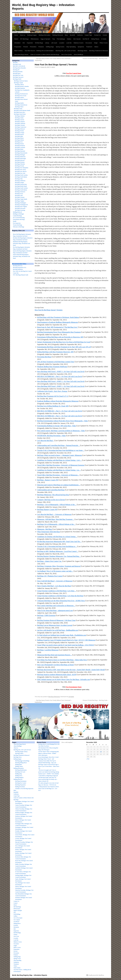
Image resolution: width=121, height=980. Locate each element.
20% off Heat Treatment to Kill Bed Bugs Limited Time (56, 362)
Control (105, 35)
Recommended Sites (19, 264)
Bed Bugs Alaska (19, 118)
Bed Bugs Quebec (19, 103)
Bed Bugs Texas (19, 194)
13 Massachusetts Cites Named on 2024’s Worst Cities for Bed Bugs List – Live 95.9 (49, 789)
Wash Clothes (18, 51)
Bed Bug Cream (17, 64)
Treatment (89, 47)
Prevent (26, 47)
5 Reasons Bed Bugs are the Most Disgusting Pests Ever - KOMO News (61, 601)
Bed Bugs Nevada (19, 166)
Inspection (30, 43)
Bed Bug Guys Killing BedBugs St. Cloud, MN (53, 406)
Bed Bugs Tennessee (20, 192)
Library (47, 43)
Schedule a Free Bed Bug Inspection (24, 789)
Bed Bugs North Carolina (21, 175)
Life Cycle (54, 43)
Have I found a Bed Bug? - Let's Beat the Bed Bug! (54, 586)
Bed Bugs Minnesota (54, 697)
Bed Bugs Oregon (19, 183)
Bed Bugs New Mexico (21, 171)
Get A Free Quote (66, 55)
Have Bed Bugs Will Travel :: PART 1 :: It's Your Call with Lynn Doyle (61, 386)
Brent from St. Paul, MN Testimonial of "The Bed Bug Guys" (58, 327)
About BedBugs (78, 55)
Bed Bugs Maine (19, 149)
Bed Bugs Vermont (20, 197)
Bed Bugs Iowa (19, 142)
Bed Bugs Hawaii (19, 134)
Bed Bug (15, 62)
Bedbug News (19, 776)
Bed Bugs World (17, 79)
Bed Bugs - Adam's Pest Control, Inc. (50, 561)
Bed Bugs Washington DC (22, 205)
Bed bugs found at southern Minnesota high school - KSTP (57, 675)
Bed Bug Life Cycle (20, 772)
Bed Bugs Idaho (19, 136)
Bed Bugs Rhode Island (21, 186)
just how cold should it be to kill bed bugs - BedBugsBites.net (58, 630)
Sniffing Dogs (50, 47)
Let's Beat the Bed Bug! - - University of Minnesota (54, 514)
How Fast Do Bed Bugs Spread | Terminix (49, 310)
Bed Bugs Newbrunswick (21, 94)
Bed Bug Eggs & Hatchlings (22, 761)
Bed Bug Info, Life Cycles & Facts (66, 51)
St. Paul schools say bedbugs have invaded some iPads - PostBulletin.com (62, 635)
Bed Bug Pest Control (21, 783)
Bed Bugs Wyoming (20, 210)
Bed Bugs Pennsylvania (21, 184)
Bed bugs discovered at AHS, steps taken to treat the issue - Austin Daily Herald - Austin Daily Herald (71, 670)
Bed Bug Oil (16, 70)
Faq (54, 39)
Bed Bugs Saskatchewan (21, 105)
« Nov (88, 759)
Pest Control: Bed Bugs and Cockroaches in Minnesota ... (56, 606)
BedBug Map (19, 774)
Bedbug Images (32, 35)
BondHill (72, 35)
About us (23, 35)
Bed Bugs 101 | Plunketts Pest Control (50, 576)
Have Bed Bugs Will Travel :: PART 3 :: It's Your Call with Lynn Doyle (61, 372)
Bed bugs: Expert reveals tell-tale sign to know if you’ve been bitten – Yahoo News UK (49, 766)
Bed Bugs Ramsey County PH (47, 510)
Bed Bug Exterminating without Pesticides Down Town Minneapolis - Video (63, 421)
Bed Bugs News (82, 51)
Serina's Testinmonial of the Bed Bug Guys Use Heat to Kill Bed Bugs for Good (64, 342)
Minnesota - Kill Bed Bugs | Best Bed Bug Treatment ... (56, 519)
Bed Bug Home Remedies (19, 68)
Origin (96, 43)
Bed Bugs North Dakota (21, 177)
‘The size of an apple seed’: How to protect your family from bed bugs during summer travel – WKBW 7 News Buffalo (49, 772)
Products (41, 47)
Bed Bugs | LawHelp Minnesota (48, 650)
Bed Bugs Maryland (20, 151)
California (80, 35)
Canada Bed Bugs (17, 216)
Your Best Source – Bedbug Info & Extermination (39, 51)
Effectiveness (35, 39)
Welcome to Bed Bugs (19, 227)
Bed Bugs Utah (19, 195)
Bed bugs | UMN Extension (46, 615)
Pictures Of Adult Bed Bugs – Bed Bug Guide (96, 59)
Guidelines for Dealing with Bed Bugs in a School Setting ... (57, 537)
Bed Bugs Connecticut (21, 127)
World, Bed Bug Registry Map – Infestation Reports (30, 975)
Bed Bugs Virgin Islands (21, 199)
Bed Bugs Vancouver (18, 77)
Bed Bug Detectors (18, 266)
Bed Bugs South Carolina (21, 188)
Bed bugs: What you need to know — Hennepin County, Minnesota (60, 455)
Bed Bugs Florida (19, 131)
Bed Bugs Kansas (19, 144)
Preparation (18, 47)
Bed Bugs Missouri (20, 160)
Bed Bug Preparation (20, 785)
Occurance (89, 43)
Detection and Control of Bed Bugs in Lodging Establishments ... (59, 485)
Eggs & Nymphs (46, 39)
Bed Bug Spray (17, 73)
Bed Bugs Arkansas (20, 122)
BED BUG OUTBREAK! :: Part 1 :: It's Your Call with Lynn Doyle (60, 416)
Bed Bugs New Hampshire (22, 168)
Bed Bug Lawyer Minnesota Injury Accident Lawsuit (55, 625)
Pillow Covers (104, 43)
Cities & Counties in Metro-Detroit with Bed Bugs (45, 55)
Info (24, 43)
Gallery (69, 39)
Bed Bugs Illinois (19, 138)
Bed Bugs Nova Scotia (21, 96)
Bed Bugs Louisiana (20, 147)
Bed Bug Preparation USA (20, 268)
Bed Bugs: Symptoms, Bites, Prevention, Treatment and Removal (59, 566)
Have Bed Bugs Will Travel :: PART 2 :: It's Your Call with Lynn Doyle (61, 381)
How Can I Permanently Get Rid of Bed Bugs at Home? (56, 665)
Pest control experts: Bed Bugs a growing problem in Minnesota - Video (61, 431)
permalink (71, 697)
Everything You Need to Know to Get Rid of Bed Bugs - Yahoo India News (62, 660)
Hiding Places (95, 39)
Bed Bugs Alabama (20, 116)
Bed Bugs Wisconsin (20, 208)
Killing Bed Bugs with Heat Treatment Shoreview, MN (55, 352)
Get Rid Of (86, 39)
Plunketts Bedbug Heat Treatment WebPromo (52, 367)
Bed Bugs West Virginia (21, 207)
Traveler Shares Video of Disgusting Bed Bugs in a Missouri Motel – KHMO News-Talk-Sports (49, 753)
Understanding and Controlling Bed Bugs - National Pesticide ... (58, 445)
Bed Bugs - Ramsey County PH (48, 480)
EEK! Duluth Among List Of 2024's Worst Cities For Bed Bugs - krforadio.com (64, 679)
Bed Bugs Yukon (19, 107)
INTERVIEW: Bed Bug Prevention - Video (51, 436)
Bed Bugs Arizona (19, 120)
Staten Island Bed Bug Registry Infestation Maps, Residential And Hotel (21, 256)
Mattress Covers (79, 43)
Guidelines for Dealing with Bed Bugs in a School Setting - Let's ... (59, 460)
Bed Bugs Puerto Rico (20, 112)
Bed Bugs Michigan (20, 155)
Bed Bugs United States (20, 114)
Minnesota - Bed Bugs (45, 529)
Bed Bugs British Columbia (22, 86)
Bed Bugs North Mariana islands (22, 110)
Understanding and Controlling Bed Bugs (51, 490)
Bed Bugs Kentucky (20, 146)
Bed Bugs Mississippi (20, 158)
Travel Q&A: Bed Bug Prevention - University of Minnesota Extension (61, 465)
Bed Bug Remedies (18, 72)
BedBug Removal (17, 212)
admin (53, 67)
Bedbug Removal (58, 35)
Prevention (33, 47)
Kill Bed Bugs (39, 43)
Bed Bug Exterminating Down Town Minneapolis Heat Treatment (59, 332)
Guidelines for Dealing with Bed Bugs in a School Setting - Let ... (59, 470)
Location (62, 43)
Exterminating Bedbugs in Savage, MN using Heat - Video (57, 426)
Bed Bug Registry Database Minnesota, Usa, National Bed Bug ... (59, 556)
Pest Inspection (17, 223)
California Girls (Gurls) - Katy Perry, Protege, (52, 391)
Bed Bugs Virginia (20, 201)
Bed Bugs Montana (20, 162)
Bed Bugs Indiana (19, 140)
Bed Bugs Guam (18, 109)
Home (16, 35)
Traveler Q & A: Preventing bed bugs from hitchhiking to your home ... (61, 450)
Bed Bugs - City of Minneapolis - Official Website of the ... (57, 505)
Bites (66, 35)
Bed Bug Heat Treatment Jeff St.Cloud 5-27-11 (53, 396)
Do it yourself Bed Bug (19, 218)
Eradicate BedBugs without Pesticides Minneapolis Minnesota (58, 401)
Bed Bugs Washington (20, 203)
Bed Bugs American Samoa (21, 81)
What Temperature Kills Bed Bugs (49, 532)
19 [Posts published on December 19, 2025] (101, 752)
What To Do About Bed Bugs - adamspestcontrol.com (55, 611)
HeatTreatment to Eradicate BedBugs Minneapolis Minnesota (58, 322)
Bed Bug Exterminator (21, 781)
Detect (16, 39)
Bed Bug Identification (21, 770)
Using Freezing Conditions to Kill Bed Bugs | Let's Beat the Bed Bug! (60, 596)
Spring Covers (60, 47)
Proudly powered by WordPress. (96, 975)
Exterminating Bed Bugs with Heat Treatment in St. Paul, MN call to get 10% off (64, 347)
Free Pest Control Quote (74, 73)
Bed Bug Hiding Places (21, 763)
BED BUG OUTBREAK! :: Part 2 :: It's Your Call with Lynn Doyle (60, 376)
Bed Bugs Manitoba (20, 88)
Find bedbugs (61, 39)
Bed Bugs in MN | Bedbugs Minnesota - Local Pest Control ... (58, 551)
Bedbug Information (45, 35)
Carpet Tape (88, 35)
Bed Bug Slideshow (18, 269)
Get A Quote (77, 39)
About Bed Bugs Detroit (21, 55)
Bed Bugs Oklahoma (20, 181)
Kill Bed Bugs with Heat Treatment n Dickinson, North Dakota (58, 317)
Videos (96, 47)
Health (15, 221)
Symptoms (81, 47)
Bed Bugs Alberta (19, 85)
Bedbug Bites (19, 765)
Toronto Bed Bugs (18, 225)
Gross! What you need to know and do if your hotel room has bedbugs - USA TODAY (66, 645)
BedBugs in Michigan (18, 214)
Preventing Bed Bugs (44, 357)
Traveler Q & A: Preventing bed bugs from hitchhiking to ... (57, 546)
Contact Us (97, 35)
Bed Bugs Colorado (20, 125)
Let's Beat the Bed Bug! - (46, 441)
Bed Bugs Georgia (19, 133)
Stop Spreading (71, 47)
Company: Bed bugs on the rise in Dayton (51, 500)
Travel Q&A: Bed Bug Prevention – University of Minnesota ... (58, 475)
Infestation (17, 43)
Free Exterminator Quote (74, 687)
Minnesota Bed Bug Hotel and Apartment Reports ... (55, 655)
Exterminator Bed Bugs (19, 219)
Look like (69, 43)
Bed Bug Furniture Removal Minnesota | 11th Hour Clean (56, 620)
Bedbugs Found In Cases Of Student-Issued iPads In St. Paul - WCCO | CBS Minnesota (66, 640)
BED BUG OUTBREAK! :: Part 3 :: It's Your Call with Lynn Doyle (60, 411)
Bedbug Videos (19, 766)
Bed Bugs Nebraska (20, 164)
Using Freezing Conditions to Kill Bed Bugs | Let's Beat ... (57, 591)
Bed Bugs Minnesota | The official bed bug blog (53, 495)
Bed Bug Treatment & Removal (99, 51)
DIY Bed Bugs (24, 39)
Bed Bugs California (20, 123)
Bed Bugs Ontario (19, 98)
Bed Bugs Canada (18, 83)
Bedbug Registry (19, 777)
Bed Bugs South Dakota (21, 190)
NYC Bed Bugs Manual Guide (21, 275)
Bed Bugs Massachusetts (21, 153)
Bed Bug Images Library (21, 752)
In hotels (104, 39)
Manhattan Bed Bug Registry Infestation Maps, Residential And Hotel (21, 243)
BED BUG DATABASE (19, 66)
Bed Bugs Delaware (20, 129)
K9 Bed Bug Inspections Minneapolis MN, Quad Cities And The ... (59, 542)
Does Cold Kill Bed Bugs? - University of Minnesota (55, 581)
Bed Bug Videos (19, 753)
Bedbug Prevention (20, 787)
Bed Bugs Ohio (19, 179)
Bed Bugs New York (18, 75)
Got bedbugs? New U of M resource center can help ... (55, 571)
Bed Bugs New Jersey (20, 170)
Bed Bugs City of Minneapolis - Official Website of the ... (56, 524)
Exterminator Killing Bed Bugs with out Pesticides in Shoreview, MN (60, 337)
